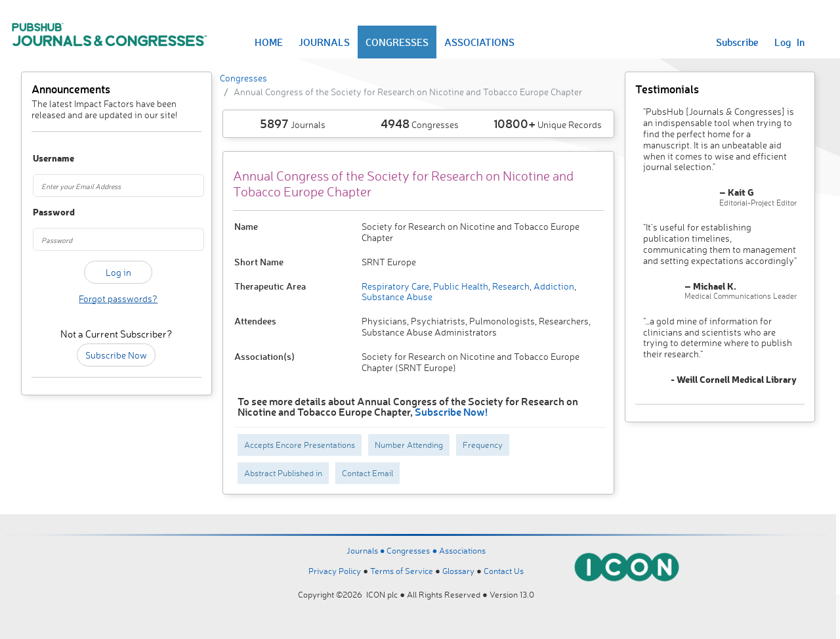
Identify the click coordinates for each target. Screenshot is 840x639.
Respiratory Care (395, 286)
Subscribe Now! (451, 411)
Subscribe (737, 42)
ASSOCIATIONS (479, 42)
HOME (269, 42)
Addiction (553, 286)
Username (45, 159)
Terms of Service (402, 571)
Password (45, 212)
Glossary (458, 571)
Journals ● (367, 550)
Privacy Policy (335, 571)
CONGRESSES (397, 42)
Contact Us (504, 571)
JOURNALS (324, 42)
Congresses (243, 78)
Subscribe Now (116, 355)
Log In (789, 42)
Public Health (460, 286)
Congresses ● (413, 550)
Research (510, 286)
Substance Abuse (397, 297)
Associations (462, 550)
